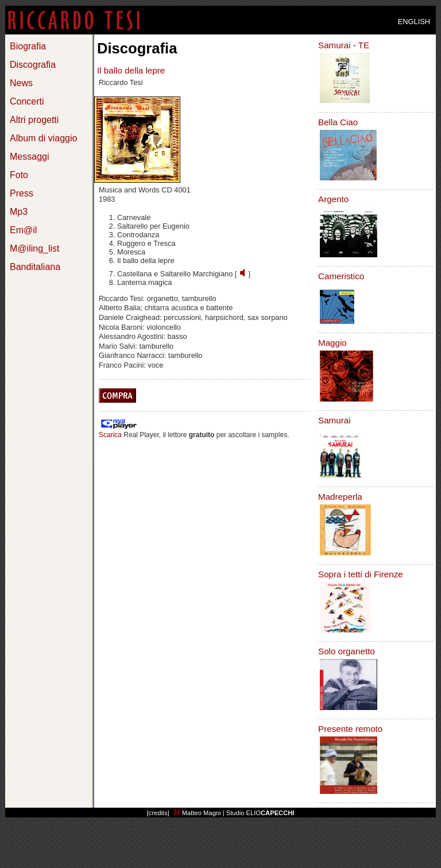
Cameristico (341, 276)
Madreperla (340, 497)
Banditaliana (35, 267)
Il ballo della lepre (131, 70)
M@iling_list (34, 248)
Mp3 (19, 212)
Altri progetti (34, 120)
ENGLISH (414, 22)
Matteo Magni (198, 813)
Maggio (332, 343)
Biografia (28, 46)
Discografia (33, 65)
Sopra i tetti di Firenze (361, 574)
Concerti (27, 101)
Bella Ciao (338, 122)
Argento (333, 199)
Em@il (23, 230)
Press (22, 193)
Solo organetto (347, 651)
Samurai (334, 420)
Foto (19, 175)
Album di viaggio (43, 138)
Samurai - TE (344, 45)
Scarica (110, 435)
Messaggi (29, 157)
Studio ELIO (260, 813)
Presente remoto (350, 729)
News (21, 83)
